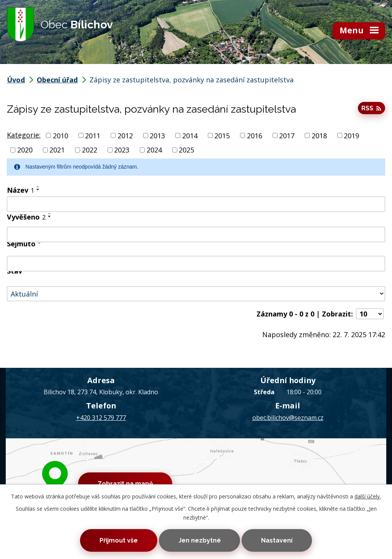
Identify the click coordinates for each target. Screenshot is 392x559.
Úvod (16, 80)
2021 (57, 150)
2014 (190, 135)
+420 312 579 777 (101, 418)
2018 (319, 135)
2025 (186, 150)
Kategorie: (24, 135)
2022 (90, 150)
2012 (125, 135)
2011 (93, 135)
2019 (351, 135)
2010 (60, 135)
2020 (25, 150)
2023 (122, 150)
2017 (287, 135)
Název (20, 190)
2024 (154, 150)
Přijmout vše (119, 540)
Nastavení (277, 540)
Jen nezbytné (200, 540)
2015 (222, 135)
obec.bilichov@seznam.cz (288, 418)
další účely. (368, 496)
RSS (371, 108)
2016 (255, 135)
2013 (157, 135)
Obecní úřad (57, 80)
